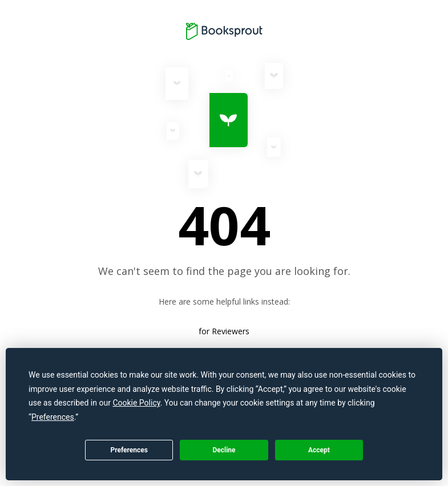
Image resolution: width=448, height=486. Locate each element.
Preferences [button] (53, 417)
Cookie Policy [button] (136, 403)
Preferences (129, 450)
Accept (319, 450)
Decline (224, 450)
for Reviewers (224, 331)
